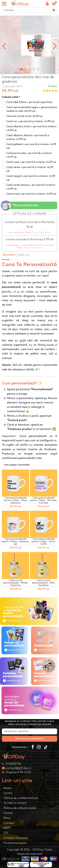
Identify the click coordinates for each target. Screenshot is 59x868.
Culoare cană (10, 97)
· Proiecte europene (14, 843)
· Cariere (7, 813)
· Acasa (7, 788)
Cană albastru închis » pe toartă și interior (31, 128)
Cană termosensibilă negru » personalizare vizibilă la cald (32, 109)
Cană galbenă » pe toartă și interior (31, 146)
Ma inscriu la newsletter (29, 739)
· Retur (6, 818)
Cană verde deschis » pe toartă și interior (31, 187)
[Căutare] (54, 10)
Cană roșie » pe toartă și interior (31, 162)
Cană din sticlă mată (24, 116)
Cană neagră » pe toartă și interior (31, 178)
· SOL (5, 833)
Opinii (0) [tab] (24, 255)
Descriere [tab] (9, 255)
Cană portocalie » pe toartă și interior (29, 155)
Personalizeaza (20, 205)
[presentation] (4, 46)
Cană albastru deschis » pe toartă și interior (28, 137)
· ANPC (7, 828)
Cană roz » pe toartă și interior (30, 121)
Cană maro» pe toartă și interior (31, 194)
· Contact (8, 823)
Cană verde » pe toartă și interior (30, 169)
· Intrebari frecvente (15, 838)
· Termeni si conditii (14, 803)
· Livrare (7, 793)
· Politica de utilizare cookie (19, 808)
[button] (21, 69)
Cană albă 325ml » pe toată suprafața (29, 102)
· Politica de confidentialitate (20, 798)
